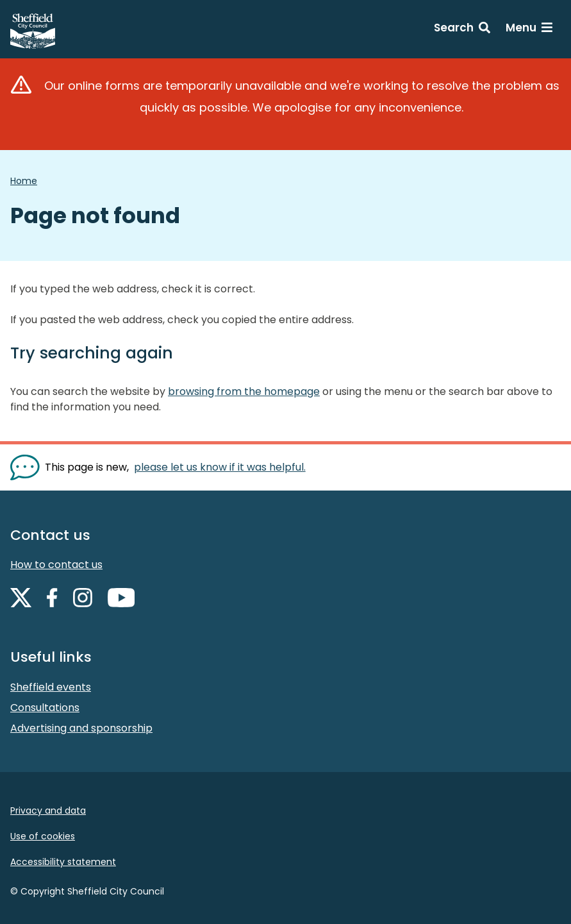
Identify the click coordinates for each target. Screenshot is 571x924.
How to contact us (56, 565)
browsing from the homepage (244, 391)
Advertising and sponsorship (81, 728)
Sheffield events (51, 687)
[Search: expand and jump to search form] (462, 29)
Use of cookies (43, 836)
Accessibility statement (63, 862)
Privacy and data (48, 811)
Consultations (45, 708)
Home (24, 181)
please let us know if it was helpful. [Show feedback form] (220, 467)
